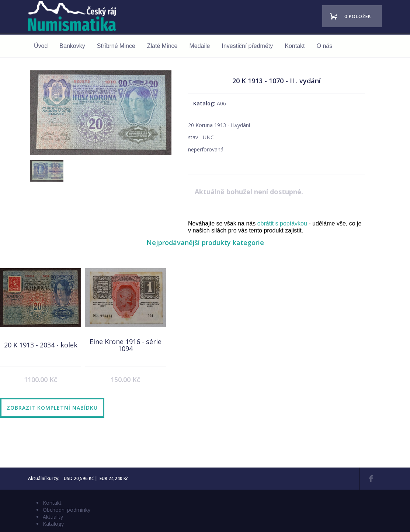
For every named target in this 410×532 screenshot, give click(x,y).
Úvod (41, 46)
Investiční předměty (248, 46)
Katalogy (53, 524)
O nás (325, 46)
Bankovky (72, 46)
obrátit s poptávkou (282, 223)
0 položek (358, 16)
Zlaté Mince (162, 46)
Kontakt (295, 46)
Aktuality (53, 517)
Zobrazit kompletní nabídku (52, 408)
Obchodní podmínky (67, 510)
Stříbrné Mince (116, 46)
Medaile (199, 46)
